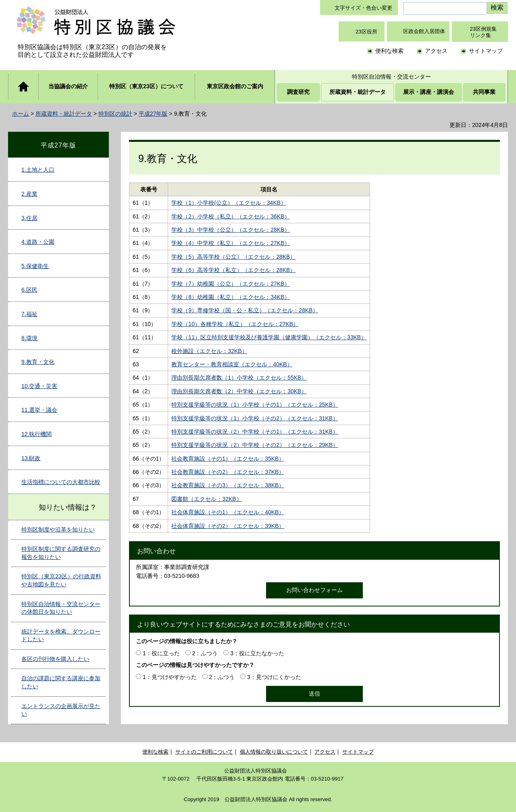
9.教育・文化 (38, 362)
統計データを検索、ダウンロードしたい (61, 635)
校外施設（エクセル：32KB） (209, 351)
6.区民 (29, 290)
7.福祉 (29, 314)
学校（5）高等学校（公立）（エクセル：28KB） (233, 257)
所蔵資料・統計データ (64, 114)
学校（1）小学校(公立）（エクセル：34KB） (229, 203)
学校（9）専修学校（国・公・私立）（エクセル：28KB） (245, 310)
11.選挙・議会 (39, 410)
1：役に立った (161, 653)
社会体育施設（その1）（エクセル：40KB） (228, 512)
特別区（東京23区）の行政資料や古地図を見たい (61, 580)
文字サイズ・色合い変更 (363, 8)
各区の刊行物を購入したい (55, 659)
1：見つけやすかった (170, 677)
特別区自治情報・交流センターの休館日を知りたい (61, 608)
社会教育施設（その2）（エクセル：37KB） (228, 472)
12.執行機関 (36, 434)
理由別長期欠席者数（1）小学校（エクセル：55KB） (239, 378)
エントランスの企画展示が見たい (61, 710)
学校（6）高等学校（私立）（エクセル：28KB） (233, 270)
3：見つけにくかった (274, 677)
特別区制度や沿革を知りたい (58, 530)
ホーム (21, 114)
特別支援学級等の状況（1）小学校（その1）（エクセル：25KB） (255, 405)
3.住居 (29, 218)
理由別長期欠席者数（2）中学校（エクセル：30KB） (239, 391)
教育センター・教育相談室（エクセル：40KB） (232, 364)
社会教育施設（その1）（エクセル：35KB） (228, 459)
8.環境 (29, 338)
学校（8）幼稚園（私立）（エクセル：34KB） (231, 297)
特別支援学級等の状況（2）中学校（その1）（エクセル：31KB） (255, 432)
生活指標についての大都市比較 (61, 482)
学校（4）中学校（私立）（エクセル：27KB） (231, 243)
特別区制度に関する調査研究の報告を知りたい (61, 553)
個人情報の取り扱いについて (274, 752)
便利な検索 (389, 51)
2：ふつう (205, 653)
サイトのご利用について (204, 752)
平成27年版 (153, 114)
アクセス (436, 51)
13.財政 (31, 458)
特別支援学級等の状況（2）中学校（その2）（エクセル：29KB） (255, 445)
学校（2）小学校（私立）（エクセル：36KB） (231, 216)
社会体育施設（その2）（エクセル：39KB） (228, 526)
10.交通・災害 (39, 386)
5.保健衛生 (35, 266)
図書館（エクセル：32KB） (206, 499)
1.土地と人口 (38, 170)
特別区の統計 (115, 114)
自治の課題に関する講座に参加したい (61, 682)
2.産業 (29, 194)
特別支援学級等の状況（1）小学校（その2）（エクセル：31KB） (255, 418)
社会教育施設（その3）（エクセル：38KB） (228, 485)
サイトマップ (486, 51)
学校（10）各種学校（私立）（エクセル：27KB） (235, 324)
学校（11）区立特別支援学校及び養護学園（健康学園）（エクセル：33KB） (269, 337)
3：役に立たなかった (257, 653)
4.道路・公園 (38, 242)
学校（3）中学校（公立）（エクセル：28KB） (231, 230)
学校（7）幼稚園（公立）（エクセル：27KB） (231, 284)
